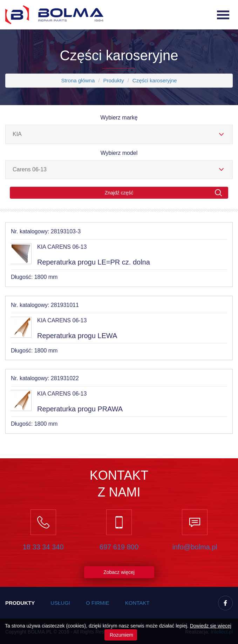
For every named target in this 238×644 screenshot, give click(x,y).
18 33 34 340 (43, 547)
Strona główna (78, 80)
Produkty (113, 80)
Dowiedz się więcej (211, 626)
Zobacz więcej (119, 572)
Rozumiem (121, 635)
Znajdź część (164, 193)
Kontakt (137, 603)
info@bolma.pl (195, 547)
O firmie (98, 603)
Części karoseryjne (155, 80)
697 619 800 (119, 547)
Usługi (60, 603)
